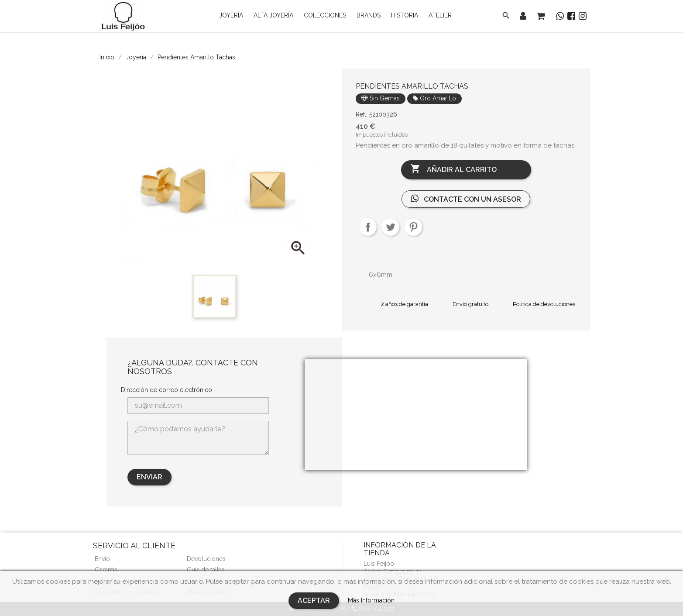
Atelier (440, 15)
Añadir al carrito (453, 169)
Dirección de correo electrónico (166, 390)
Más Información (371, 600)
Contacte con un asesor (466, 199)
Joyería (231, 15)
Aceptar (314, 601)
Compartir (368, 227)
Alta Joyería (273, 15)
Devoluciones (206, 559)
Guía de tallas (206, 570)
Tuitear (391, 227)
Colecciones (325, 15)
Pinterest (413, 227)
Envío (102, 559)
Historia (405, 15)
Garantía (106, 570)
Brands (369, 15)
